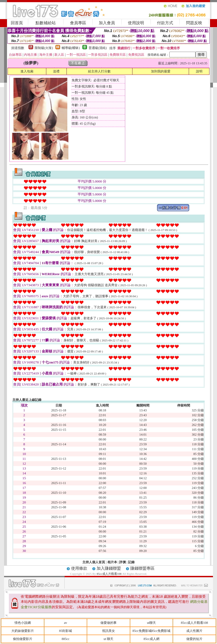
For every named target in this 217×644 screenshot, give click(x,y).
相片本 (112, 562)
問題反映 (194, 23)
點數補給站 (46, 23)
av (66, 623)
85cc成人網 (151, 639)
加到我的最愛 (161, 71)
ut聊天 (151, 623)
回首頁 (17, 23)
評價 (122, 562)
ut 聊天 (108, 639)
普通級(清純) (98, 48)
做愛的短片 (194, 639)
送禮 (56, 71)
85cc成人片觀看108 (109, 574)
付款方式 (165, 23)
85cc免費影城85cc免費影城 (151, 631)
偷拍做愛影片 (23, 639)
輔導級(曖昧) (71, 48)
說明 (199, 71)
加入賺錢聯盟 (109, 568)
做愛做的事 (108, 623)
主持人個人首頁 (94, 562)
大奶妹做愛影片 (23, 631)
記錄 (131, 562)
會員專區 (78, 23)
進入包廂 (27, 71)
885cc (66, 639)
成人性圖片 (194, 631)
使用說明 (136, 23)
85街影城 (65, 631)
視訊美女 (108, 631)
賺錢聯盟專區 (142, 568)
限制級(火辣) (44, 48)
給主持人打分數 (99, 71)
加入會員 (107, 23)
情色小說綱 (23, 623)
